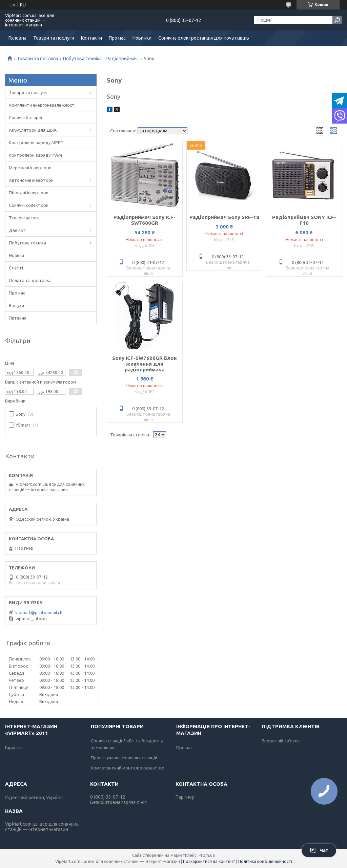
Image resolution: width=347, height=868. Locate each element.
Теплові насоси (24, 218)
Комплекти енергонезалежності (42, 105)
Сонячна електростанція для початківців (204, 38)
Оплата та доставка (30, 280)
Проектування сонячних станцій (124, 758)
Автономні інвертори (31, 180)
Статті (16, 268)
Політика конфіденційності (265, 861)
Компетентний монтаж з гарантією (128, 768)
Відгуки (16, 305)
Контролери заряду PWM (35, 155)
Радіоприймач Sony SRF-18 (224, 217)
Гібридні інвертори (29, 193)
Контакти (91, 38)
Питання (18, 318)
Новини (16, 255)
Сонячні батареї (26, 117)
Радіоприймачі (123, 59)
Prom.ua (207, 855)
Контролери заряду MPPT (36, 143)
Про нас (117, 38)
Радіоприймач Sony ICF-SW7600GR (145, 220)
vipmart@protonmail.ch (39, 612)
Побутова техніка (82, 59)
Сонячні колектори (29, 205)
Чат (319, 850)
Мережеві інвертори (30, 168)
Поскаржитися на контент (209, 861)
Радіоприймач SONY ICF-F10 (304, 220)
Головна (17, 38)
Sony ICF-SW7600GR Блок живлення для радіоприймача (145, 364)
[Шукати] (337, 20)
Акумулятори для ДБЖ (33, 130)
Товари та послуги (54, 38)
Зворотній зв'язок (281, 741)
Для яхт (17, 230)
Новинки (142, 38)
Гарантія (14, 747)
